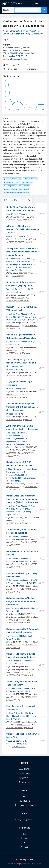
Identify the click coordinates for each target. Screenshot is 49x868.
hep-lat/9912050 (13, 697)
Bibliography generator (24, 820)
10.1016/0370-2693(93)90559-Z (19, 375)
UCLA (18, 292)
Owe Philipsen (12, 608)
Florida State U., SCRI (21, 716)
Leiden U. (25, 289)
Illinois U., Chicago (31, 320)
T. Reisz (27, 478)
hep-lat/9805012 (13, 542)
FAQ (24, 797)
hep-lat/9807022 (20, 672)
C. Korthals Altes (13, 506)
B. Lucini (25, 31)
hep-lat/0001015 (19, 747)
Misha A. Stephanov (15, 320)
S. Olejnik (22, 264)
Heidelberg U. (15, 481)
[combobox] (28, 10)
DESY (16, 664)
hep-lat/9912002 (18, 276)
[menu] (37, 4)
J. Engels (10, 433)
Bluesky (24, 838)
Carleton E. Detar (13, 713)
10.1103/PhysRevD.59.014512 (18, 397)
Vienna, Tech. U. (26, 259)
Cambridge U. (25, 536)
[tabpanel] (24, 479)
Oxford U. (33, 31)
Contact (24, 847)
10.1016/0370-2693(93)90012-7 (19, 420)
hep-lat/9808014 (13, 564)
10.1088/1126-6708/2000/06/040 (21, 53)
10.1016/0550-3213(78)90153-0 (19, 220)
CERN (21, 636)
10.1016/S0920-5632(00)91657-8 (20, 728)
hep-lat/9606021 (13, 520)
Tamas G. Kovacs (13, 289)
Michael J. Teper (13, 389)
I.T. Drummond (12, 536)
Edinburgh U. (15, 31)
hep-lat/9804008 (13, 395)
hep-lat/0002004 (18, 298)
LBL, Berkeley (12, 264)
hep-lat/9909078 (23, 725)
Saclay (20, 472)
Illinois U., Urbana (23, 512)
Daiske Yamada (22, 267)
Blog (25, 834)
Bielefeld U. (19, 433)
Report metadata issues (24, 805)
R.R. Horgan (11, 583)
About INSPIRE (24, 769)
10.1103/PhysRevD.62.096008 (18, 353)
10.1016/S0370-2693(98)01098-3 (20, 675)
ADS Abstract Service (18, 59)
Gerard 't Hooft (12, 214)
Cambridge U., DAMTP (28, 580)
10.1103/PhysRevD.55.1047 (17, 523)
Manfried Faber (13, 259)
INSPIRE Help (24, 801)
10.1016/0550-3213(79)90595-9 (19, 242)
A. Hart (6, 31)
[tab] (10, 200)
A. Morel (13, 472)
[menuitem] (36, 4)
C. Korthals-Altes (13, 314)
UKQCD (9, 741)
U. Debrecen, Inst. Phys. (20, 34)
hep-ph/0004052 (13, 350)
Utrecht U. (23, 214)
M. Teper (34, 34)
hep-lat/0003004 (13, 487)
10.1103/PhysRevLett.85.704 (18, 301)
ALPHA (9, 661)
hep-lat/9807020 (19, 620)
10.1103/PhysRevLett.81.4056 (18, 623)
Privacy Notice (24, 778)
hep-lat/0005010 (16, 50)
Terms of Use (24, 782)
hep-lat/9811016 (13, 589)
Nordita (19, 744)
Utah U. (24, 713)
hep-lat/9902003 (13, 645)
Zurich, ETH (29, 688)
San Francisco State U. (24, 262)
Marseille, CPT (27, 314)
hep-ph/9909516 (13, 326)
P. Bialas (10, 469)
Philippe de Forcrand (15, 688)
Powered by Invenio (25, 860)
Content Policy (24, 774)
